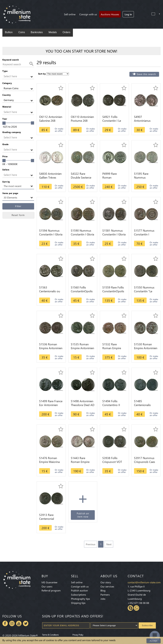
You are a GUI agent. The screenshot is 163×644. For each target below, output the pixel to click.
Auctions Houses (110, 14)
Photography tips (80, 599)
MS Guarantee (49, 582)
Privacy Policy (78, 635)
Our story (106, 582)
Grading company (12, 132)
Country (7, 95)
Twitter (26, 623)
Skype (130, 608)
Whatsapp (136, 608)
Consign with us (88, 14)
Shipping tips (78, 603)
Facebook (5, 623)
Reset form (18, 215)
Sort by (6, 182)
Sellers (6, 170)
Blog (103, 590)
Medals (53, 32)
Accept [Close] (154, 641)
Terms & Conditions (50, 635)
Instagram (12, 623)
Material (7, 107)
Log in (128, 14)
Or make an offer (59, 130)
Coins (22, 32)
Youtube (19, 623)
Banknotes (37, 32)
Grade (5, 144)
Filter (18, 206)
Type (5, 71)
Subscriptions (78, 595)
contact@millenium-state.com (144, 582)
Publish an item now (83, 515)
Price (5, 156)
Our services (107, 586)
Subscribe (147, 625)
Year (5, 119)
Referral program (51, 590)
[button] (18, 76)
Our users (47, 586)
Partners (105, 595)
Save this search (146, 74)
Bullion (9, 32)
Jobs (103, 599)
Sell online (70, 14)
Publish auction (79, 590)
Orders (66, 32)
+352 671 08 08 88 (138, 603)
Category (7, 83)
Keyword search (11, 60)
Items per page (10, 193)
